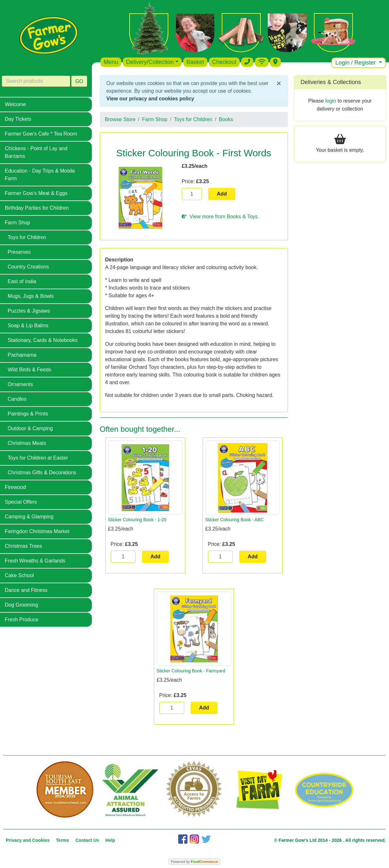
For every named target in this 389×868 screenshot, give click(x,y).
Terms (63, 840)
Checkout (224, 62)
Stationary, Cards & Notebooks (43, 340)
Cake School (19, 575)
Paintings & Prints (28, 414)
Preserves (19, 252)
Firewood (15, 487)
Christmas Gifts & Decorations (42, 473)
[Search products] (36, 81)
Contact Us (87, 840)
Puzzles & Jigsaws (29, 311)
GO (79, 81)
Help (110, 840)
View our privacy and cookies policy (150, 99)
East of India (22, 281)
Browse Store (120, 119)
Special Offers (21, 502)
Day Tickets (18, 119)
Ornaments (20, 384)
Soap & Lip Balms (28, 325)
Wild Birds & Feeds (29, 370)
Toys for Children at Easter (38, 458)
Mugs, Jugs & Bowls (31, 296)
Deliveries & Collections (331, 82)
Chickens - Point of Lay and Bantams (36, 152)
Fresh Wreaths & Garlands (35, 561)
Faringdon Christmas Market (37, 531)
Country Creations (28, 267)
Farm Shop (17, 223)
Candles (17, 399)
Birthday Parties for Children (37, 208)
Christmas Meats (27, 443)
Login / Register (356, 63)
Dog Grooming (21, 605)
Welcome (15, 104)
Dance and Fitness (26, 590)
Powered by (194, 862)
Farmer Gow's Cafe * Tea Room (41, 134)
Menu (111, 62)
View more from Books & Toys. (220, 217)
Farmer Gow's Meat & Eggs (36, 193)
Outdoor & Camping (30, 428)
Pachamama (22, 355)
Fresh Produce (22, 620)
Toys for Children (27, 237)
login (331, 101)
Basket (195, 62)
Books (226, 119)
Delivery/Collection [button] (150, 62)
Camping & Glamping (29, 517)
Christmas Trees (23, 546)
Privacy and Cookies (28, 840)
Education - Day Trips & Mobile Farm (40, 175)
